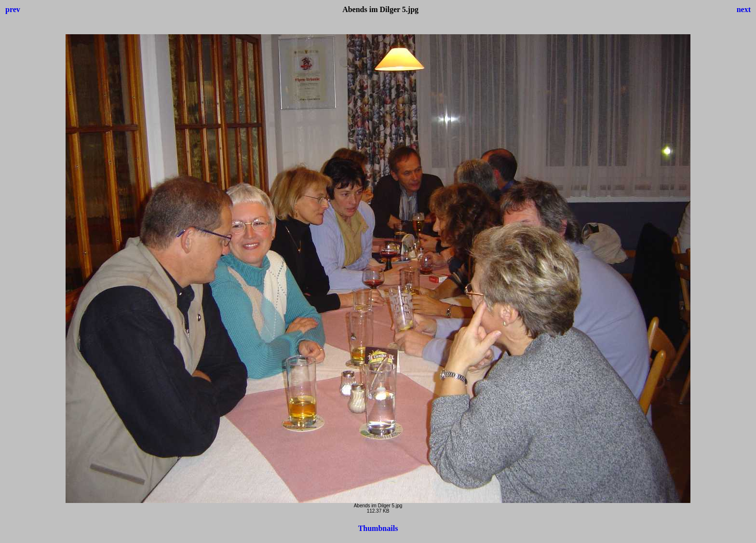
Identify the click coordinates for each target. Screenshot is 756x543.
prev (13, 9)
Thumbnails (378, 528)
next (744, 9)
